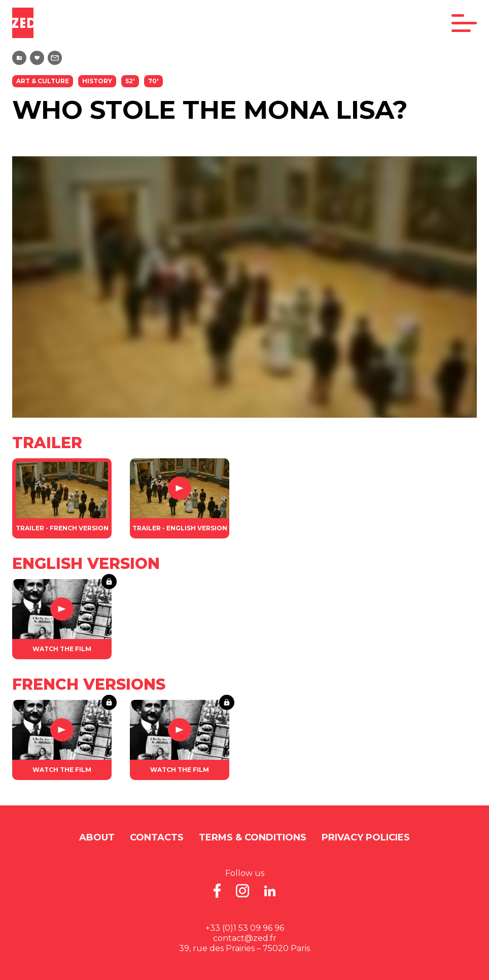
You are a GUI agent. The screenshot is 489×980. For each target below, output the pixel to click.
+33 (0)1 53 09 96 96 (245, 928)
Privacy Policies (366, 837)
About (97, 837)
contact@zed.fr (245, 938)
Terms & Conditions (253, 837)
